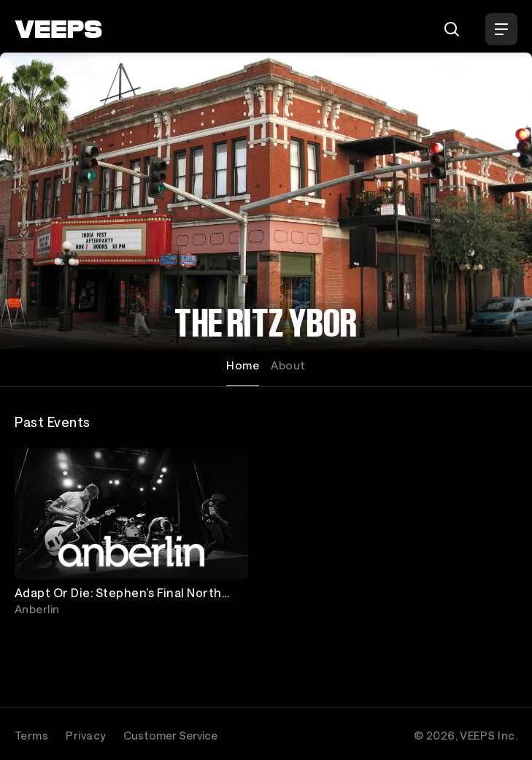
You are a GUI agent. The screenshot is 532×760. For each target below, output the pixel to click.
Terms (31, 735)
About (288, 365)
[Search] (452, 29)
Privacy (86, 735)
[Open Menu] (501, 29)
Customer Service (170, 735)
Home (243, 365)
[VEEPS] (58, 29)
